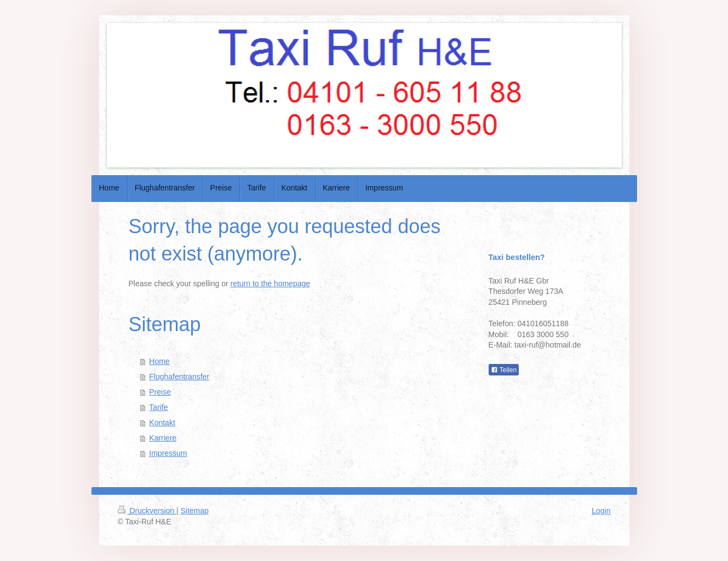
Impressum (168, 453)
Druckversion (147, 511)
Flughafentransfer (179, 377)
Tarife (158, 407)
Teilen (504, 370)
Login (601, 511)
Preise (160, 392)
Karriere (163, 438)
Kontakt (162, 423)
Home (159, 361)
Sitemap (195, 511)
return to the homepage (271, 284)
